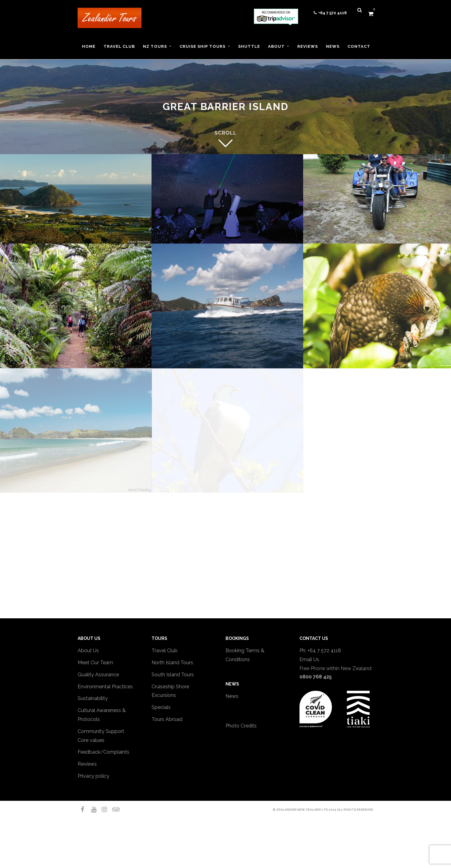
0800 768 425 (316, 677)
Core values (91, 740)
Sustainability (93, 698)
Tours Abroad (167, 719)
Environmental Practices (105, 687)
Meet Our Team (95, 663)
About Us (88, 651)
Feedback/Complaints (104, 752)
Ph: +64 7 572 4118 (320, 651)
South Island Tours (173, 675)
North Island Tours (172, 663)
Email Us (309, 659)
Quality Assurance (98, 675)
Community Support (101, 731)
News (232, 696)
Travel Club (165, 651)
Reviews (87, 764)
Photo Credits (241, 726)
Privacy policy (93, 776)
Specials (161, 707)
